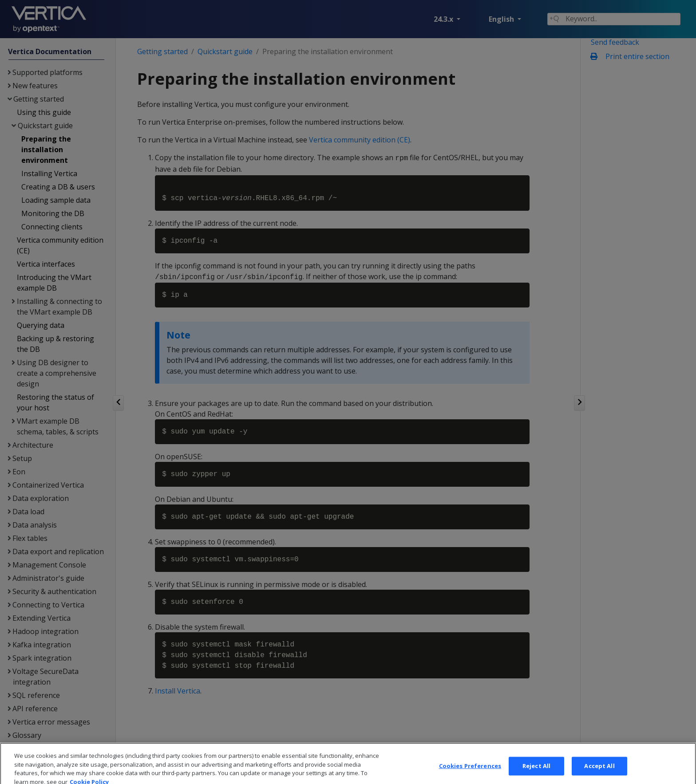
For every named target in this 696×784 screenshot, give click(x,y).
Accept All (599, 774)
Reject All (536, 774)
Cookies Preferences (470, 774)
